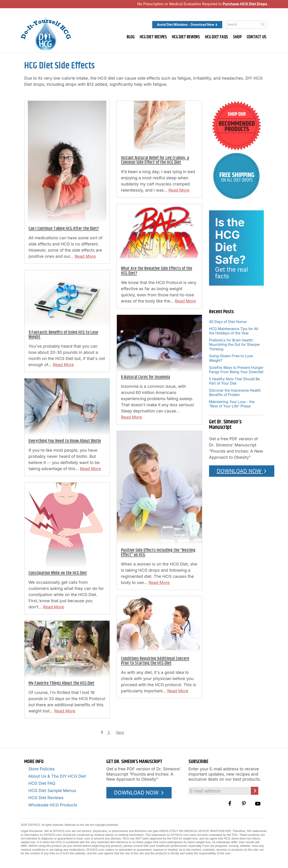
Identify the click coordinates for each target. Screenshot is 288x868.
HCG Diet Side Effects (59, 66)
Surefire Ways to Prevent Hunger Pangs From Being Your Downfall (236, 370)
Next (120, 733)
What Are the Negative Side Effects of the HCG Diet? (157, 271)
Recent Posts (221, 312)
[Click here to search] (262, 24)
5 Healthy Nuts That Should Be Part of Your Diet (234, 381)
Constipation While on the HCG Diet (58, 573)
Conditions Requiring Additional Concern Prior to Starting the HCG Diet (155, 661)
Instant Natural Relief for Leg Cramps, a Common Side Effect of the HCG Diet (155, 160)
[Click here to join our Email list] (255, 791)
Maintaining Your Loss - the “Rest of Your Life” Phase (232, 404)
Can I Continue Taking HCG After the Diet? (64, 229)
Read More (85, 256)
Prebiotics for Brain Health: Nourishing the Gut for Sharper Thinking (235, 345)
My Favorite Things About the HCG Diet (62, 683)
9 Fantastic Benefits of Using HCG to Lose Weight (63, 335)
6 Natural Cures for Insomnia (145, 377)
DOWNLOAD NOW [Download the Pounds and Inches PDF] (242, 471)
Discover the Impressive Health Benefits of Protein (235, 393)
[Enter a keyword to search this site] (246, 25)
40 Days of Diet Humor (228, 322)
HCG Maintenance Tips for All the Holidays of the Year (234, 331)
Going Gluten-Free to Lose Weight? (231, 358)
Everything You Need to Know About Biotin (65, 441)
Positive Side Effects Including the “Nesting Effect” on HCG (158, 553)
